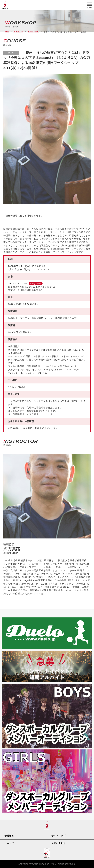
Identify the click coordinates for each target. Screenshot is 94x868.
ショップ (9, 843)
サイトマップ (58, 836)
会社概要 (9, 836)
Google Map (36, 284)
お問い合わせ (58, 843)
